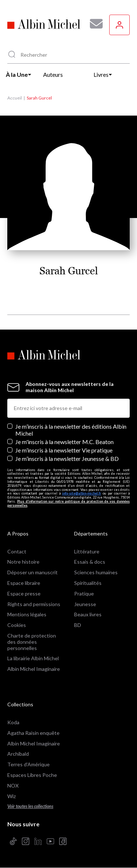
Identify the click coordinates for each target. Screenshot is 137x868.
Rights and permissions (34, 604)
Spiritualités (88, 583)
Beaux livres (88, 614)
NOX (13, 786)
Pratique (84, 593)
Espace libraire (24, 583)
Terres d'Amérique (28, 764)
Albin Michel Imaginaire (34, 669)
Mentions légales (27, 614)
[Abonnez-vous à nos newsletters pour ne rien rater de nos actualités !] (94, 24)
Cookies (17, 625)
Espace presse (24, 593)
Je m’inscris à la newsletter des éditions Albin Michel (71, 430)
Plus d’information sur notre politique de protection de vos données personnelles (68, 503)
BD (78, 625)
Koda (13, 722)
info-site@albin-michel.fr (82, 493)
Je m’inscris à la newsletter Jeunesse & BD (67, 459)
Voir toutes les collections (30, 806)
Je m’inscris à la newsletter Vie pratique (64, 450)
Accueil (15, 98)
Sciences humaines (96, 572)
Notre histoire (23, 562)
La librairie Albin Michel (33, 658)
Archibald (18, 754)
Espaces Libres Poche (32, 775)
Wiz (12, 796)
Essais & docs (90, 562)
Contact (17, 551)
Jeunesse (85, 604)
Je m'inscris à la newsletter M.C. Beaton (64, 442)
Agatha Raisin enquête (33, 733)
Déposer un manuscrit (33, 572)
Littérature (87, 551)
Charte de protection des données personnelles (32, 642)
